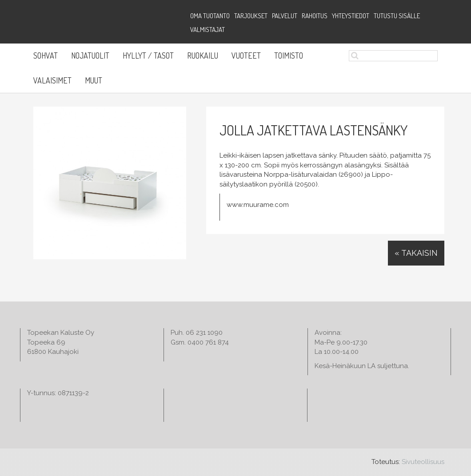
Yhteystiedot (351, 16)
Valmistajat (208, 30)
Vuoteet (246, 56)
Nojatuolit (90, 56)
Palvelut (285, 16)
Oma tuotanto (210, 16)
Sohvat (46, 56)
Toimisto (289, 56)
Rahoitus (315, 16)
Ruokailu (203, 56)
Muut (94, 80)
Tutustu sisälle (397, 16)
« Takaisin (416, 253)
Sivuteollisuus (423, 462)
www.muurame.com (258, 205)
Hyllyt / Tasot (148, 56)
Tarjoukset (251, 16)
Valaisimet (52, 80)
